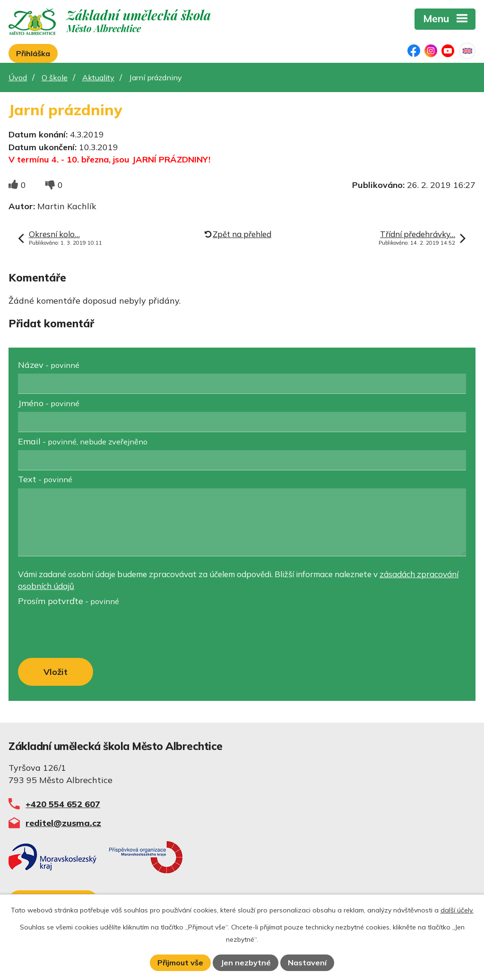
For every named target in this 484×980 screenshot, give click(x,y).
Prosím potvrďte (69, 601)
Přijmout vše (180, 963)
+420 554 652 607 (63, 804)
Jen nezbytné (246, 963)
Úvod (18, 77)
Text (45, 479)
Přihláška (33, 53)
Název (49, 365)
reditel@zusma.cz (63, 823)
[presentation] (88, 633)
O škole (55, 77)
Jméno (49, 403)
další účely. (457, 910)
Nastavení (307, 963)
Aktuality (98, 77)
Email (83, 441)
